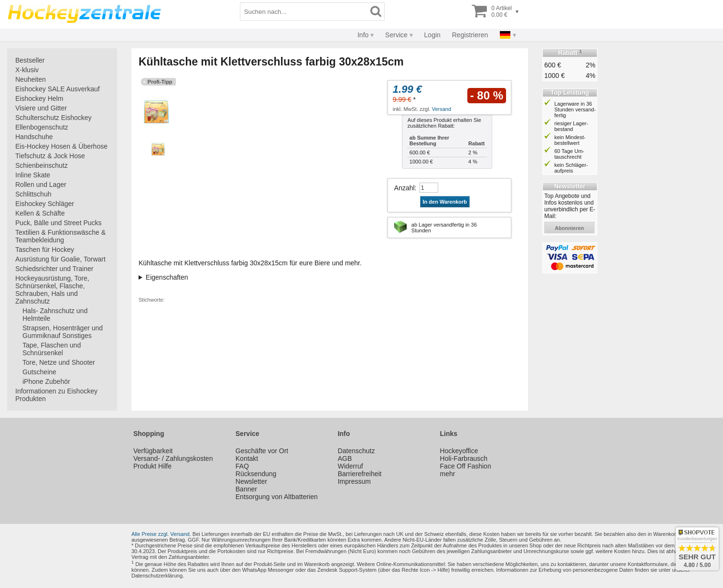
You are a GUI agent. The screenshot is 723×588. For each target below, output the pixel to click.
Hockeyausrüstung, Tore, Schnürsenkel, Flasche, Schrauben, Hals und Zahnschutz (52, 290)
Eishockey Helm (39, 98)
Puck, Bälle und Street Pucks (59, 223)
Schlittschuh (33, 194)
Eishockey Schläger (45, 204)
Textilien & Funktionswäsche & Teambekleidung (60, 236)
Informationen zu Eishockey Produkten (56, 395)
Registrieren (470, 35)
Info (363, 35)
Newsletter (251, 481)
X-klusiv (27, 70)
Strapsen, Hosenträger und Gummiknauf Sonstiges (63, 332)
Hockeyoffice (459, 451)
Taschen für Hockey (45, 250)
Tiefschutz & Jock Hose (50, 156)
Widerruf (351, 466)
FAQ (242, 466)
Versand (442, 109)
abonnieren (569, 228)
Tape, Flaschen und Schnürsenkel (52, 349)
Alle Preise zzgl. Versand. (161, 534)
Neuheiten (31, 79)
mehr (448, 474)
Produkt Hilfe (152, 466)
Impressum (354, 481)
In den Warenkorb (445, 202)
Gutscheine (39, 372)
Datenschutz (356, 451)
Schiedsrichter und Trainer (54, 269)
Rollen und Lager (41, 185)
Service (396, 35)
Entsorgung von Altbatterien (277, 497)
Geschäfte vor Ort (262, 451)
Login (432, 35)
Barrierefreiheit (360, 474)
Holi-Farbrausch (464, 458)
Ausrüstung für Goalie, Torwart (60, 259)
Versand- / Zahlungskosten (173, 458)
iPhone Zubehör (46, 381)
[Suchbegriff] (304, 11)
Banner (246, 489)
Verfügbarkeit (153, 451)
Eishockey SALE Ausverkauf (58, 89)
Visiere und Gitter (41, 108)
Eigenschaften (167, 277)
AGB (345, 458)
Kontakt (247, 458)
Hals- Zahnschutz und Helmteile (55, 315)
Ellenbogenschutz (42, 127)
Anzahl (405, 188)
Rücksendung (256, 474)
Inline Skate (33, 175)
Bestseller (30, 60)
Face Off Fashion (466, 466)
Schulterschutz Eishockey (54, 118)
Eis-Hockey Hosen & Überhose (61, 146)
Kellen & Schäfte (40, 213)
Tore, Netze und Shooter (59, 362)
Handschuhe (34, 137)
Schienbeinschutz (42, 165)
